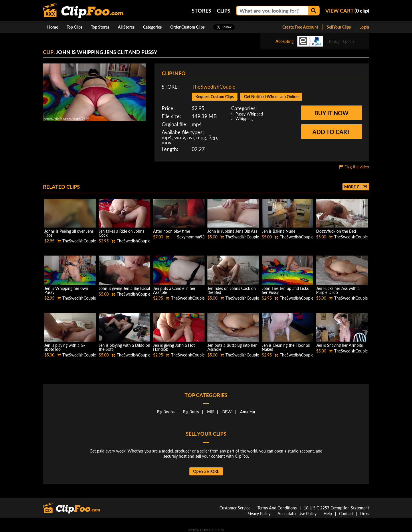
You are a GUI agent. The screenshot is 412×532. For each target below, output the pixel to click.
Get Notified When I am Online (271, 96)
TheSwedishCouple (214, 87)
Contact (346, 514)
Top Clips (75, 27)
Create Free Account (300, 27)
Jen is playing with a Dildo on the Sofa (124, 347)
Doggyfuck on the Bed (336, 231)
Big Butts (191, 412)
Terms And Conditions (277, 508)
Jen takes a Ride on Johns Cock (121, 233)
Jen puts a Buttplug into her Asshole (232, 347)
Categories (152, 27)
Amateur (248, 412)
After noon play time (172, 231)
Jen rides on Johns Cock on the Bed (232, 290)
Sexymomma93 (191, 237)
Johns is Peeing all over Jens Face (69, 233)
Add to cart (331, 132)
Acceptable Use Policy (297, 514)
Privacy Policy (258, 514)
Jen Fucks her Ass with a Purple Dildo (338, 290)
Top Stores (100, 27)
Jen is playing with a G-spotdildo (65, 347)
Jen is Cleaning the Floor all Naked (286, 347)
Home (53, 27)
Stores (201, 11)
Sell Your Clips (339, 27)
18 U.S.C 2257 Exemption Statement (336, 508)
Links (365, 514)
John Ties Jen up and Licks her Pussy (285, 290)
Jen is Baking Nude (279, 231)
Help (328, 514)
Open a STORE (206, 471)
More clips (356, 187)
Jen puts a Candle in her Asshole (174, 290)
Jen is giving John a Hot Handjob (174, 347)
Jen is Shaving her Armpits (339, 345)
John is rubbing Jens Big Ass (232, 231)
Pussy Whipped (249, 114)
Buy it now (331, 113)
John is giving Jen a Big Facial (124, 288)
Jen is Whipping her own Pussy (66, 290)
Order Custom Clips (187, 27)
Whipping (244, 118)
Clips (224, 11)
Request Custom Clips (215, 96)
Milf (211, 412)
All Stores (126, 27)
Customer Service (235, 508)
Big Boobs (166, 412)
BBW (227, 412)
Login (364, 27)
